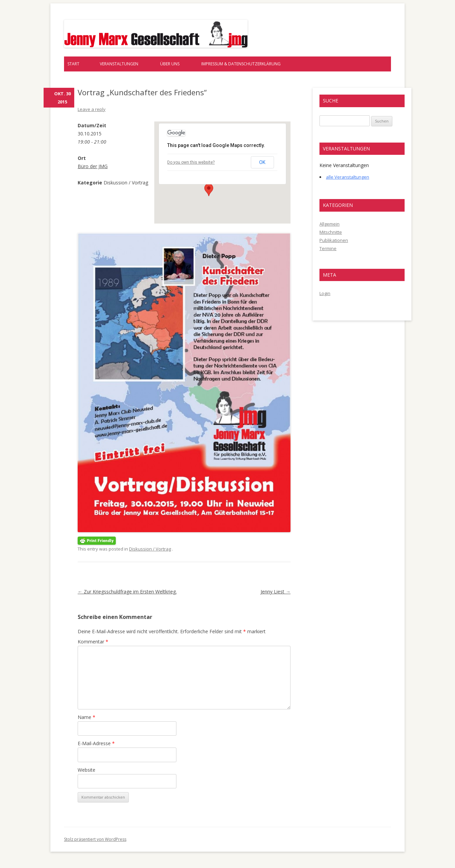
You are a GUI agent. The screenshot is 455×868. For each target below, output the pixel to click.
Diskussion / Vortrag (150, 549)
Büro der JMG (93, 166)
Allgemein (330, 224)
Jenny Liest (276, 592)
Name (87, 717)
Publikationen (334, 240)
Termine (328, 248)
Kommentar (93, 642)
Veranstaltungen (119, 64)
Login (325, 293)
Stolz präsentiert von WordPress (95, 839)
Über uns (170, 64)
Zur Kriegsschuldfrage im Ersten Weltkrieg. (127, 592)
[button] (209, 190)
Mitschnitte (331, 232)
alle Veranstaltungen (348, 177)
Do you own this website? (191, 162)
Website (87, 770)
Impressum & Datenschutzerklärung (241, 64)
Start (73, 64)
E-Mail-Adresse (96, 743)
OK (262, 162)
